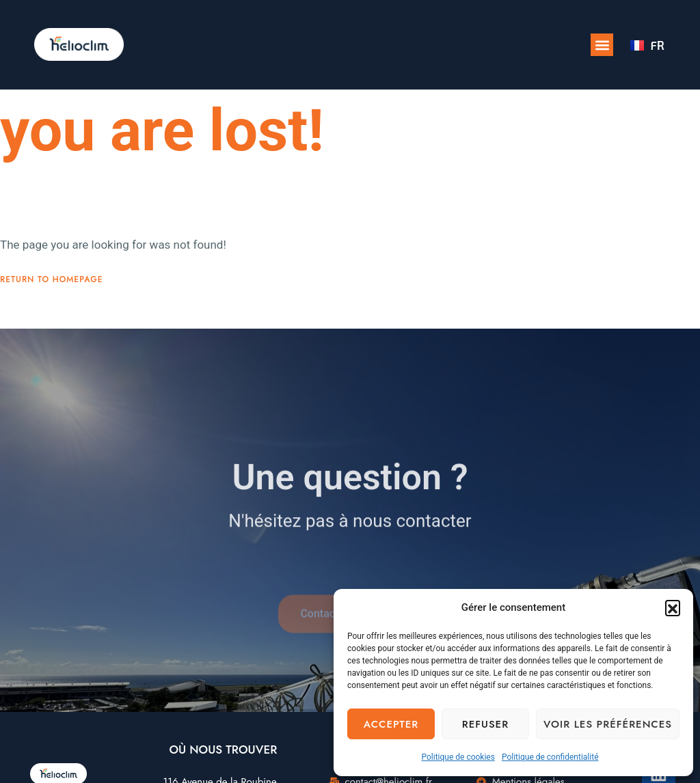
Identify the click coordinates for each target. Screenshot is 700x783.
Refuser (485, 724)
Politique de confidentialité (550, 757)
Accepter (391, 724)
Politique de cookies (458, 757)
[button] (673, 607)
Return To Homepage (52, 294)
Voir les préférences (608, 724)
